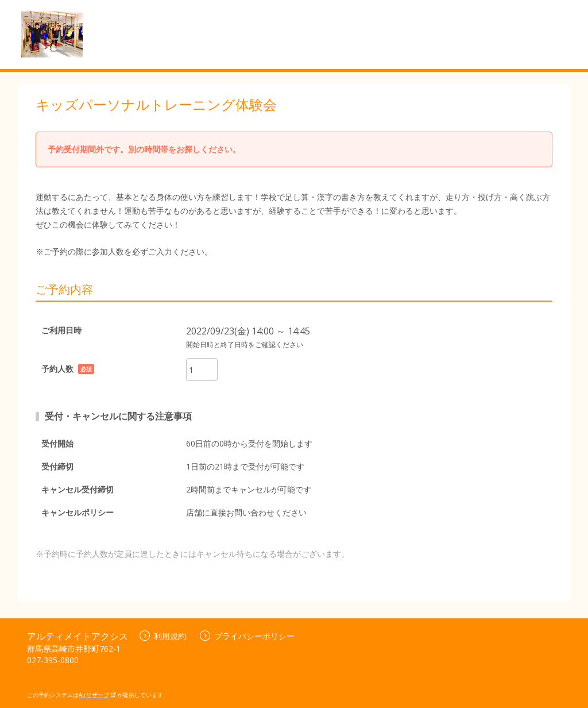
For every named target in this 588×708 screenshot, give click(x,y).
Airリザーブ (97, 695)
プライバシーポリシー (247, 636)
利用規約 (163, 636)
